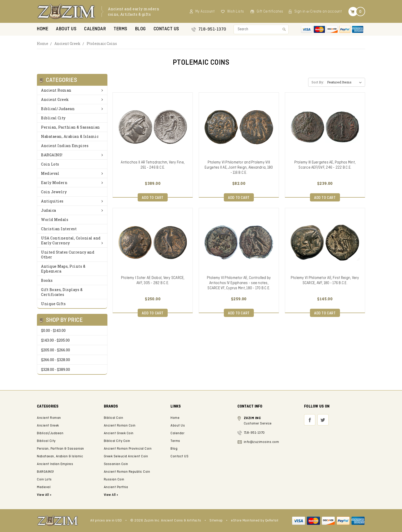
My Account (205, 12)
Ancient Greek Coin (119, 433)
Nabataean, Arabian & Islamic (70, 136)
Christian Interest (59, 229)
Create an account (326, 12)
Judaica (72, 210)
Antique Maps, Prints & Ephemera (63, 269)
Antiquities (72, 201)
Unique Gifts (53, 304)
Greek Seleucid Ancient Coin (126, 456)
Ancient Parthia (116, 487)
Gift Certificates (270, 12)
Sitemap (216, 521)
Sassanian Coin (116, 464)
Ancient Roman (72, 90)
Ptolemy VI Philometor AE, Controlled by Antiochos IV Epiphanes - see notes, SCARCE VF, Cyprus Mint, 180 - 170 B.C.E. (239, 283)
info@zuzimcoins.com (262, 442)
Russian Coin (114, 480)
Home (43, 29)
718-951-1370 (212, 29)
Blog (140, 29)
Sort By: (318, 82)
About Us (66, 29)
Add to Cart (153, 198)
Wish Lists (235, 12)
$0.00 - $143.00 (53, 330)
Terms (120, 29)
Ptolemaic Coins (102, 43)
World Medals (55, 220)
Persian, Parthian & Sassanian (71, 127)
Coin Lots (50, 164)
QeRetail (272, 521)
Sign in (300, 12)
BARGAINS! (72, 155)
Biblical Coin (114, 418)
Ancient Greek (67, 43)
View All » (111, 495)
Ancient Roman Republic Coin (127, 472)
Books (47, 280)
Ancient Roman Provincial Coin (128, 449)
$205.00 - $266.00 (56, 350)
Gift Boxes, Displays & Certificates (62, 292)
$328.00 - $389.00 (56, 369)
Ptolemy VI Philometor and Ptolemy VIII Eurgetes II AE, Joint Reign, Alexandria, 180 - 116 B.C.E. (239, 168)
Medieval (72, 173)
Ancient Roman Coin (120, 426)
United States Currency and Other (68, 255)
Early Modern (72, 183)
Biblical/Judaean (72, 109)
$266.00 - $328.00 (56, 360)
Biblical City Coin (117, 441)
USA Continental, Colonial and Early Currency (72, 240)
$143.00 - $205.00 (55, 340)
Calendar (95, 29)
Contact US (166, 29)
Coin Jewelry (54, 192)
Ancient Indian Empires (65, 146)
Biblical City (53, 118)
